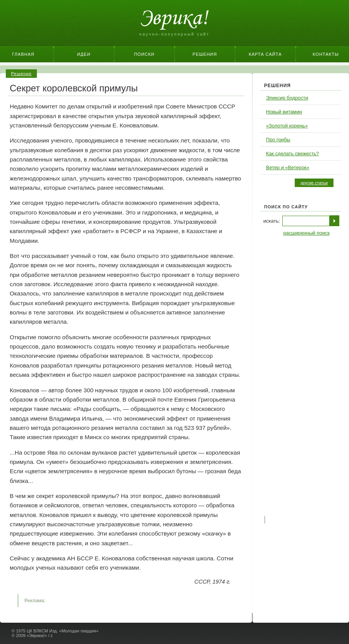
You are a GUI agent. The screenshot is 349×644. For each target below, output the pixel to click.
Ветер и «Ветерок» (288, 167)
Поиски (144, 54)
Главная (23, 54)
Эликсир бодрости (287, 98)
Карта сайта (265, 54)
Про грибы (278, 140)
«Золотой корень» (287, 126)
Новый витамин (284, 112)
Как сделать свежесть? (292, 154)
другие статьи (314, 183)
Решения (205, 54)
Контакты (326, 54)
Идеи (84, 54)
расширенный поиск (306, 233)
